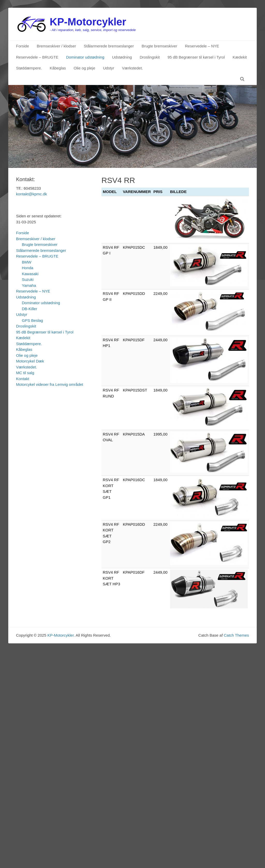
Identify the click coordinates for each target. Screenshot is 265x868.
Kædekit (240, 57)
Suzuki (28, 279)
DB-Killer (30, 309)
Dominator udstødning (85, 57)
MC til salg (25, 373)
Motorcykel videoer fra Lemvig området (50, 384)
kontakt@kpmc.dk (31, 194)
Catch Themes (236, 635)
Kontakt (23, 379)
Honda (28, 268)
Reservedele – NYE (202, 46)
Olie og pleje (84, 68)
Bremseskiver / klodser (56, 46)
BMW (27, 262)
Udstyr (109, 68)
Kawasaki (30, 274)
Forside (23, 46)
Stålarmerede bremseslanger (109, 46)
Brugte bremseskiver (159, 46)
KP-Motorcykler (88, 22)
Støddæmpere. (29, 68)
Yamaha (29, 285)
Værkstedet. (132, 68)
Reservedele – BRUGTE (37, 57)
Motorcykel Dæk (30, 361)
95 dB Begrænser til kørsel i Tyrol (196, 57)
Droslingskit (150, 57)
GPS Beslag (33, 320)
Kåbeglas (58, 68)
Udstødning (122, 57)
